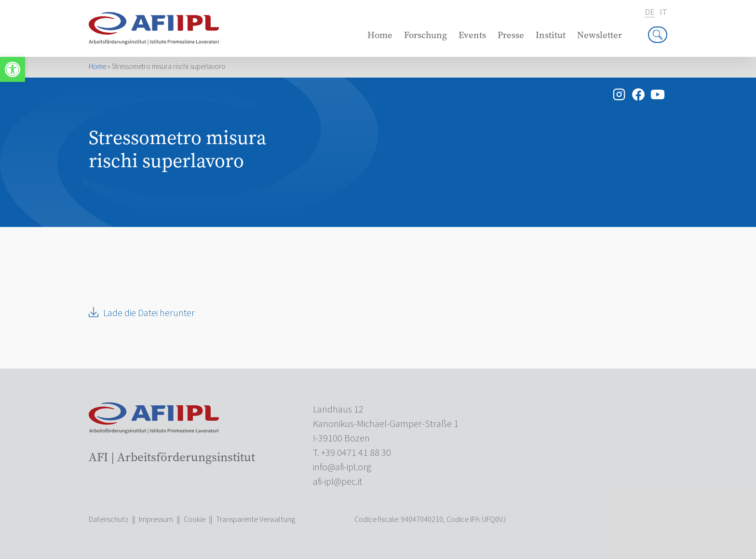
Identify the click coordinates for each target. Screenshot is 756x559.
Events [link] (472, 35)
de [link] (650, 13)
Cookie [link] (195, 519)
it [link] (663, 13)
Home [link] (380, 35)
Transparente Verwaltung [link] (256, 519)
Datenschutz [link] (108, 519)
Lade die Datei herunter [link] (149, 313)
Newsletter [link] (600, 35)
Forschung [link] (425, 35)
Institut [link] (551, 35)
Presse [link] (511, 35)
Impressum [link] (156, 519)
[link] (13, 69)
